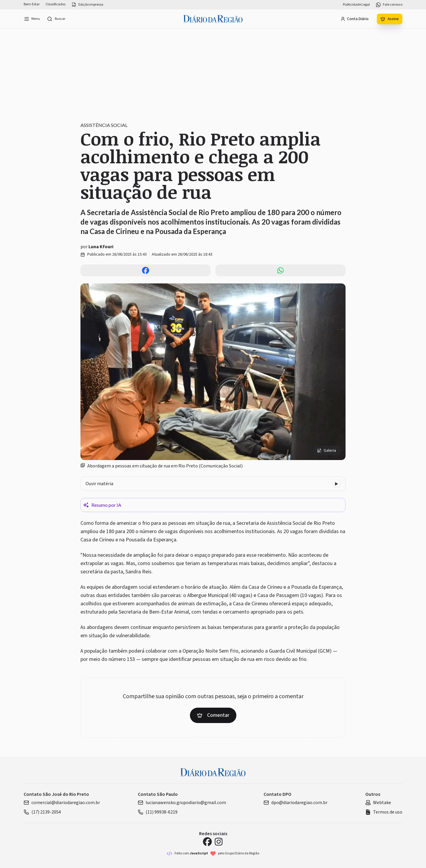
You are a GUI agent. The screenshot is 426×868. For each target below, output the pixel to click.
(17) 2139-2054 (42, 812)
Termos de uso (384, 812)
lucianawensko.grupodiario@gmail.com (182, 803)
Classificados (55, 4)
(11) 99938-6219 (158, 812)
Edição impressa (87, 5)
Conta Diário (355, 19)
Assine (390, 19)
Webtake (378, 803)
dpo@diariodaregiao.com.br (296, 803)
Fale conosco (389, 5)
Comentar (213, 715)
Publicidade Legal (356, 5)
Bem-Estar (32, 4)
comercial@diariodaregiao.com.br (62, 803)
